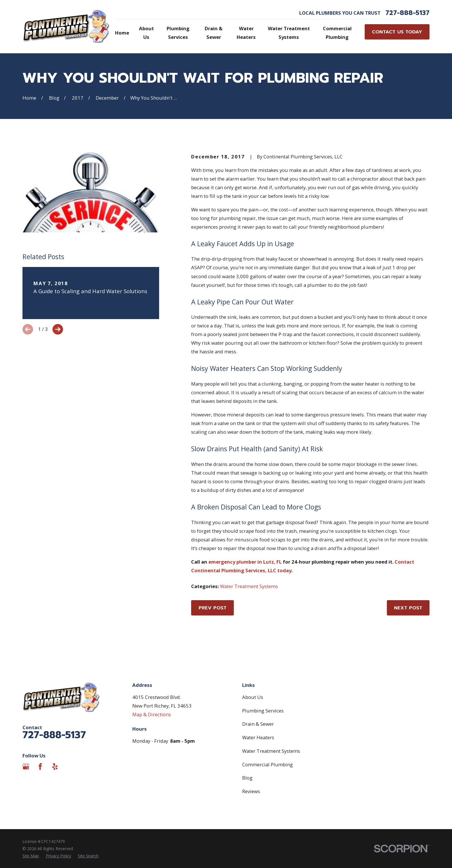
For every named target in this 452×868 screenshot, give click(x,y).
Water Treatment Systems (249, 586)
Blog (247, 778)
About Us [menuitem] (146, 33)
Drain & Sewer (258, 724)
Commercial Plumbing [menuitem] (337, 33)
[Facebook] (40, 766)
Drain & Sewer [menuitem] (214, 33)
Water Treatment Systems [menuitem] (289, 33)
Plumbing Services (263, 711)
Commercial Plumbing (268, 764)
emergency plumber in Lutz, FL (245, 562)
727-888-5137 (407, 13)
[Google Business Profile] (26, 766)
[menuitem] (31, 856)
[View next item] (58, 329)
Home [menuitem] (122, 33)
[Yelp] (55, 766)
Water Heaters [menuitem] (246, 33)
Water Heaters (258, 737)
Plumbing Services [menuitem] (178, 33)
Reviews (251, 791)
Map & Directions (152, 714)
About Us (253, 697)
